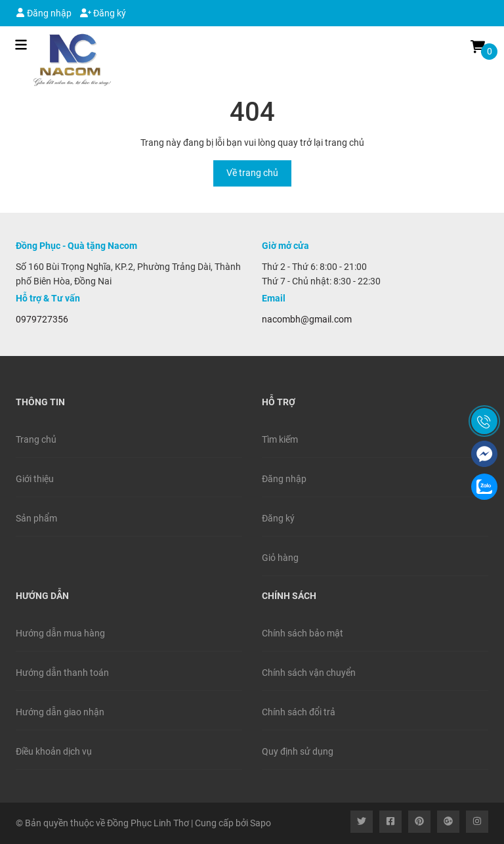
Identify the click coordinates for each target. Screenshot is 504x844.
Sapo (261, 823)
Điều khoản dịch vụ (54, 751)
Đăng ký (103, 13)
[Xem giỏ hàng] (478, 46)
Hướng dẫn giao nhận (60, 712)
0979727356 (42, 319)
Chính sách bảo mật (303, 633)
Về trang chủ (252, 173)
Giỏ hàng (280, 558)
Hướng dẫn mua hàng (60, 633)
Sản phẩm (36, 518)
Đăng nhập (44, 13)
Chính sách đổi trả (299, 712)
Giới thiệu (35, 479)
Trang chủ (36, 439)
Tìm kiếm (280, 439)
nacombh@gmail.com (307, 319)
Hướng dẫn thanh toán (62, 673)
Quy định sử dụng (298, 751)
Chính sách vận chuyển (309, 673)
